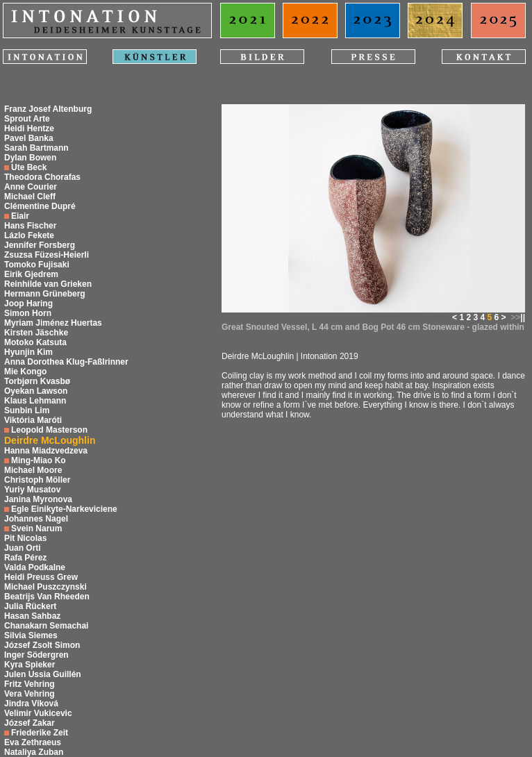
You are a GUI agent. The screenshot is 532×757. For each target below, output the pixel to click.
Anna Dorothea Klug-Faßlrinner (66, 362)
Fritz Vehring (30, 684)
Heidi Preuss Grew (41, 577)
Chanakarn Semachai (46, 626)
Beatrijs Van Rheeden (47, 597)
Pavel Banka (29, 138)
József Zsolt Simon (42, 645)
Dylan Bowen (30, 158)
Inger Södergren (36, 655)
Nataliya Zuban (34, 752)
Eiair (20, 216)
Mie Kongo (25, 372)
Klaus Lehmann (35, 401)
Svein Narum (36, 529)
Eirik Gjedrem (31, 274)
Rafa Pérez (25, 558)
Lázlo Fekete (29, 235)
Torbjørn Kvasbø (37, 381)
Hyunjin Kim (28, 352)
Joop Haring (28, 303)
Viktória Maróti (33, 420)
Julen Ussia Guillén (43, 674)
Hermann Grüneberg (45, 294)
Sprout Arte (27, 119)
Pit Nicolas (25, 538)
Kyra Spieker (30, 665)
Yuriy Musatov (32, 490)
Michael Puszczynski (45, 587)
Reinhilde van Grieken (48, 284)
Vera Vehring (30, 694)
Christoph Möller (37, 480)
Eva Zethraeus (33, 742)
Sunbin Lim (27, 410)
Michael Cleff (30, 197)
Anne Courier (31, 187)
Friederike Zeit (40, 733)
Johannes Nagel (36, 519)
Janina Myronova (38, 499)
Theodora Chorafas (42, 177)
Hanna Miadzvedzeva (46, 451)
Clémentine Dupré (40, 206)
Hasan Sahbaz (32, 616)
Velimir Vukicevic (38, 713)
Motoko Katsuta (35, 342)
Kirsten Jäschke (36, 333)
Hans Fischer (30, 226)
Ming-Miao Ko (39, 460)
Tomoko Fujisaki (37, 265)
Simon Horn (28, 313)
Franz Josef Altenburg (48, 109)
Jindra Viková (31, 704)
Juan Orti (23, 548)
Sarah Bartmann (36, 148)
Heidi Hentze (29, 128)
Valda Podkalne (35, 567)
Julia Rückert (30, 606)
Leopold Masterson (49, 430)
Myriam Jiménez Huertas (53, 323)
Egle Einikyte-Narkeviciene (64, 509)
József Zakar (30, 723)
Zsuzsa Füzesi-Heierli (47, 255)
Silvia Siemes (31, 635)
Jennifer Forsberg (40, 245)
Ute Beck (29, 167)
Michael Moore (33, 470)
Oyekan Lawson (36, 391)
